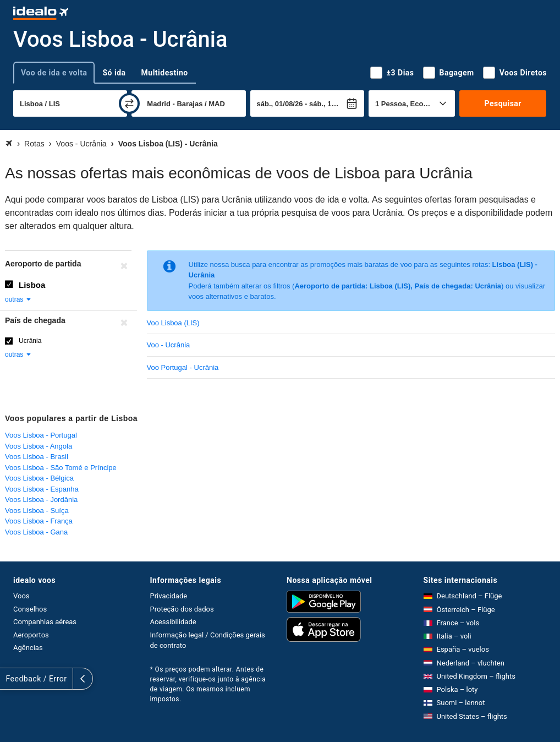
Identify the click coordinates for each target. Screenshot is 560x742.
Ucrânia (30, 341)
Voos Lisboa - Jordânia (41, 500)
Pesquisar (503, 103)
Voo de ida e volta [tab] (54, 73)
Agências (28, 648)
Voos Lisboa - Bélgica (39, 478)
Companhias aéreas (45, 622)
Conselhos (30, 609)
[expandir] (10, 679)
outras (18, 299)
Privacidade (169, 596)
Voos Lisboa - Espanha (42, 489)
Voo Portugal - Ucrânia (183, 367)
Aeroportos (31, 635)
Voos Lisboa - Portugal (41, 435)
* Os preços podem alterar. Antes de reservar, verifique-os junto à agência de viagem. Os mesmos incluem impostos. (208, 684)
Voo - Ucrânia (169, 345)
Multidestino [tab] (165, 73)
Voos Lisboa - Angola (39, 446)
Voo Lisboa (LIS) (173, 323)
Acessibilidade (173, 622)
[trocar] (129, 103)
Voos (21, 596)
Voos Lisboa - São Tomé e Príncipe (61, 468)
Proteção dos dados (182, 609)
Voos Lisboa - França (39, 521)
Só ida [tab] (114, 73)
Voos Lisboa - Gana (36, 532)
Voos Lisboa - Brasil (37, 457)
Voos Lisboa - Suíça (37, 511)
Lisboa (32, 285)
